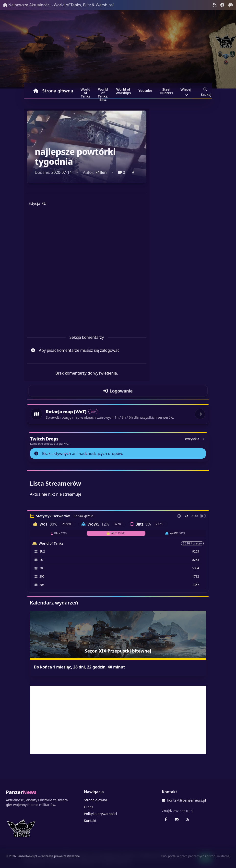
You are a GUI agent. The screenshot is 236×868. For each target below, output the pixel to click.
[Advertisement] (118, 720)
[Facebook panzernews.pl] (222, 5)
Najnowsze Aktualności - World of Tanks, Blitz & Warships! (58, 5)
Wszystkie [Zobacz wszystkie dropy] (194, 439)
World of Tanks (86, 91)
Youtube (145, 91)
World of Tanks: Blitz (103, 91)
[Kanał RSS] (215, 5)
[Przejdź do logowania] (118, 391)
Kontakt (90, 821)
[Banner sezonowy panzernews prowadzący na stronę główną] (118, 49)
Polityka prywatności (100, 814)
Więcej (186, 91)
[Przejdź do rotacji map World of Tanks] (118, 414)
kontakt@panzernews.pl (184, 800)
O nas (89, 807)
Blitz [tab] (59, 533)
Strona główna (53, 91)
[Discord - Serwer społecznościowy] (231, 5)
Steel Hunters (166, 91)
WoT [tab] (116, 533)
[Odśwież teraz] (187, 516)
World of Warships (123, 91)
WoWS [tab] (175, 533)
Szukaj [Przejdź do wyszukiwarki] (206, 91)
